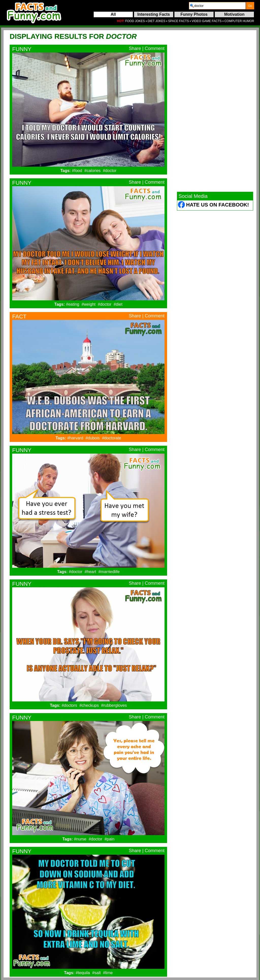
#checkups (89, 705)
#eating (73, 304)
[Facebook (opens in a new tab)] (182, 205)
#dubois (93, 438)
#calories (92, 171)
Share (135, 48)
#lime (108, 973)
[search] (217, 6)
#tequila (83, 973)
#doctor (110, 171)
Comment (155, 48)
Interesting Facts (154, 14)
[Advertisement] (215, 111)
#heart (90, 572)
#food (77, 171)
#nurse (80, 839)
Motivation (234, 14)
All (113, 14)
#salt (96, 973)
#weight (88, 304)
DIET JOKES (156, 21)
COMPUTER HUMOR (239, 21)
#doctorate (112, 438)
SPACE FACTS (178, 21)
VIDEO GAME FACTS (207, 21)
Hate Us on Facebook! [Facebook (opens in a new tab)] (217, 205)
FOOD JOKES (135, 21)
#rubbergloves (114, 705)
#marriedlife (109, 572)
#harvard (75, 438)
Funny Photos (194, 14)
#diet (118, 304)
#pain (109, 839)
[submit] (250, 6)
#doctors (69, 705)
